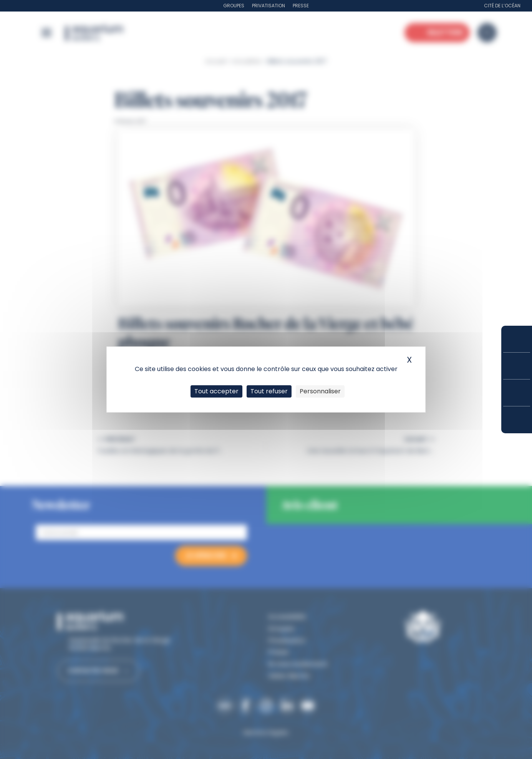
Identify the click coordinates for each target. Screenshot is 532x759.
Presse (301, 6)
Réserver (517, 339)
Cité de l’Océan (502, 6)
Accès (517, 420)
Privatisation (268, 6)
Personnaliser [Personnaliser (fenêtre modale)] (320, 391)
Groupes (234, 6)
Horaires (517, 393)
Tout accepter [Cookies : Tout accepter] (216, 391)
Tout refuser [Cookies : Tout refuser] (269, 391)
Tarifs (517, 366)
